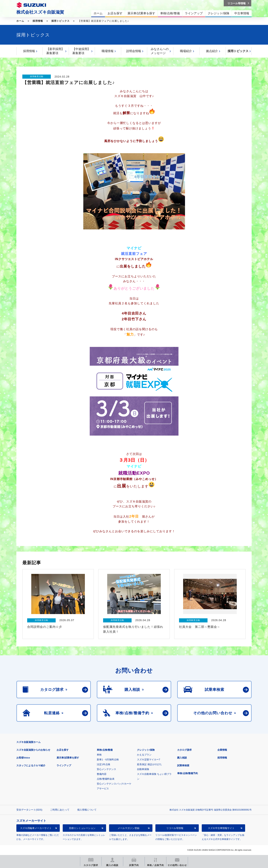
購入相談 (182, 758)
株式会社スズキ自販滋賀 (40, 12)
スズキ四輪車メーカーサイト (36, 828)
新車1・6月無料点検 (108, 760)
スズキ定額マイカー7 (149, 760)
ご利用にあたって (60, 810)
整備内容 (102, 774)
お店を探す (63, 750)
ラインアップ (64, 765)
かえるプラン (144, 755)
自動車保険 (143, 769)
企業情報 (222, 750)
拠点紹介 (212, 51)
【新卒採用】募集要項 (55, 51)
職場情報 (108, 51)
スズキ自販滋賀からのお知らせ (33, 750)
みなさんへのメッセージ (160, 51)
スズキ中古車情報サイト (221, 828)
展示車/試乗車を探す (68, 758)
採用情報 (38, 21)
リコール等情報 (175, 828)
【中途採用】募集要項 (81, 51)
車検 (99, 755)
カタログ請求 (184, 750)
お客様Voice (23, 758)
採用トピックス (60, 21)
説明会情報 (134, 51)
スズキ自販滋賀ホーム (28, 742)
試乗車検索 (183, 765)
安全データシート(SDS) (29, 810)
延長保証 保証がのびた (149, 764)
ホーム (20, 21)
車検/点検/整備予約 (188, 773)
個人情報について (87, 810)
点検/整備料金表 (106, 779)
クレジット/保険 (146, 750)
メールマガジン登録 (129, 828)
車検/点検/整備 (105, 750)
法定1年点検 (103, 764)
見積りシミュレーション (82, 828)
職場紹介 (186, 51)
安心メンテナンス (106, 769)
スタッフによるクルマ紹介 (31, 765)
